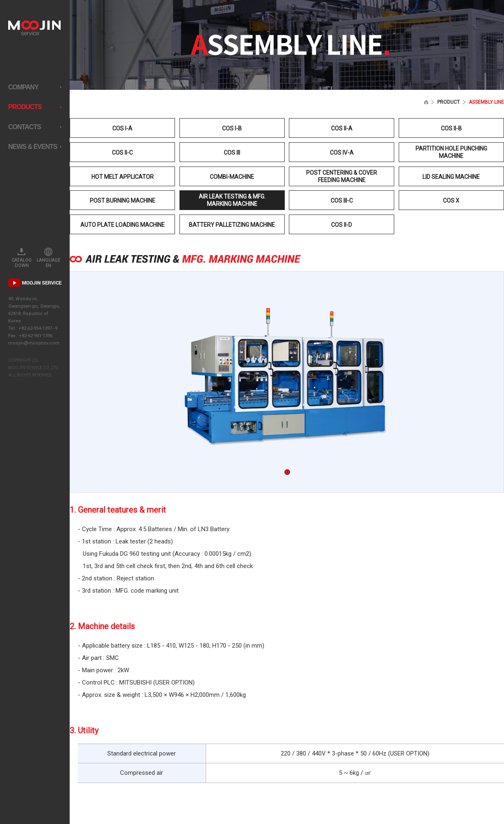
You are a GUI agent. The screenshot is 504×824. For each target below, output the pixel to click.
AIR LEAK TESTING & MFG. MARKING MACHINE (232, 200)
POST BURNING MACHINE (123, 201)
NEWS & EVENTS (35, 147)
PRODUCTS (35, 107)
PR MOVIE (35, 283)
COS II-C (122, 153)
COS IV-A (342, 153)
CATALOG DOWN (22, 258)
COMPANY (35, 87)
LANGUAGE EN (48, 258)
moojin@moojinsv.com (34, 343)
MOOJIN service (34, 28)
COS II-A (342, 128)
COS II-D (342, 225)
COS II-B (451, 128)
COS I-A (122, 128)
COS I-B (232, 128)
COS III (232, 153)
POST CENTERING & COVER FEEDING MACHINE (342, 176)
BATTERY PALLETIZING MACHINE (232, 225)
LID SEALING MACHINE (451, 177)
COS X (451, 201)
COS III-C (342, 201)
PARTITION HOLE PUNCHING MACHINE (451, 152)
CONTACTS (35, 127)
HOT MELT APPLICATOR (123, 177)
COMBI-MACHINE (232, 177)
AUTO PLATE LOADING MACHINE (123, 225)
